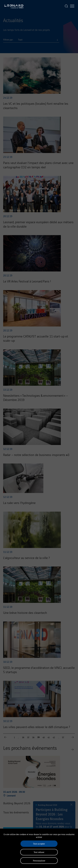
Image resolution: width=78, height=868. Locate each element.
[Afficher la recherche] (66, 6)
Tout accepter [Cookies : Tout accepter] (39, 844)
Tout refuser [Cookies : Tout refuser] (39, 852)
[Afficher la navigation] (72, 6)
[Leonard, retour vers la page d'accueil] (14, 6)
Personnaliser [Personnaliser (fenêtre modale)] (39, 861)
